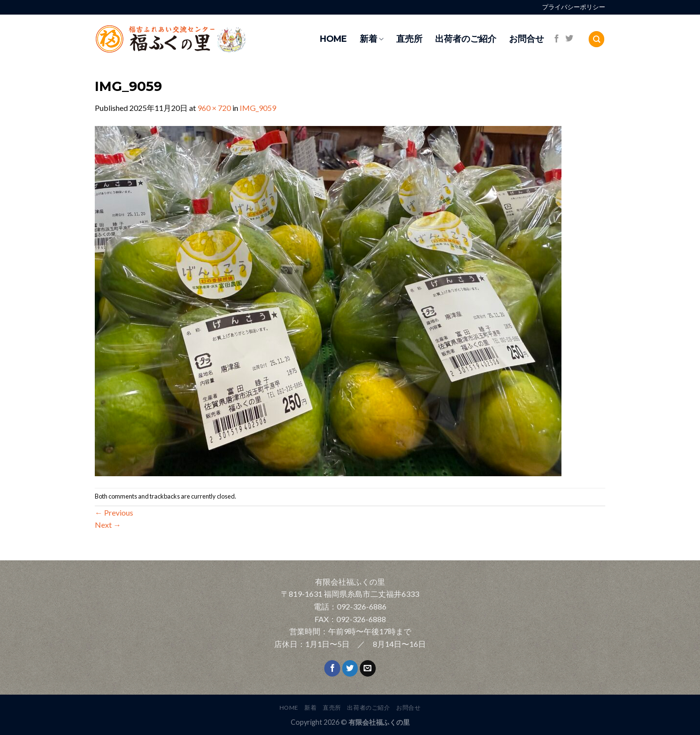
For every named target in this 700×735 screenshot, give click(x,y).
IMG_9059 (258, 108)
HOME (333, 39)
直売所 (409, 39)
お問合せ (526, 39)
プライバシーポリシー (574, 7)
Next (108, 525)
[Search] (596, 39)
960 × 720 (214, 108)
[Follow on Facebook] (557, 39)
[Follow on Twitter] (569, 39)
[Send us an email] (368, 668)
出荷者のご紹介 (466, 39)
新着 (372, 39)
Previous (114, 512)
